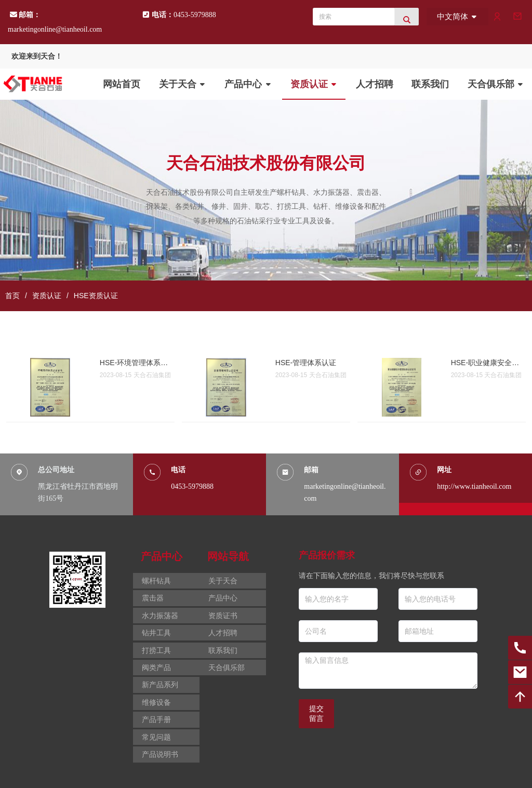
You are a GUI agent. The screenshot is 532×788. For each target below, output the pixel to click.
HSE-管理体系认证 (306, 363)
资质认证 (47, 296)
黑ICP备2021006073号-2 (169, 774)
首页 (12, 296)
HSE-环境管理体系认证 (135, 363)
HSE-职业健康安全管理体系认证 (486, 363)
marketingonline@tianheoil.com (55, 29)
